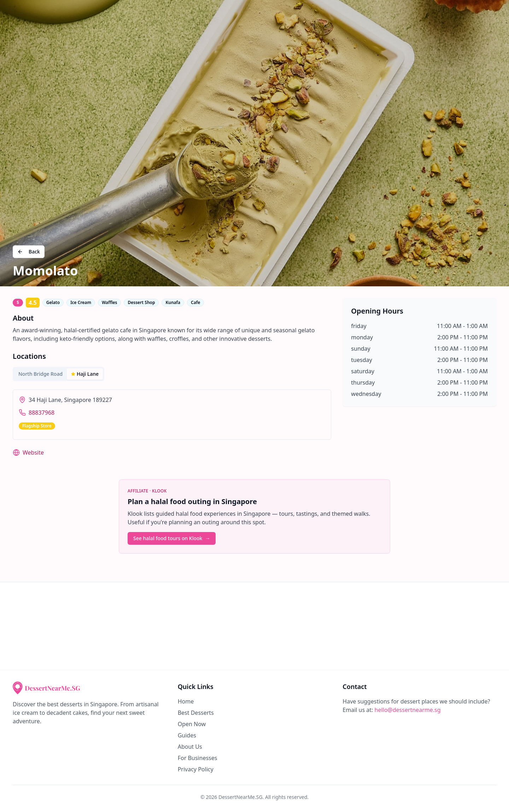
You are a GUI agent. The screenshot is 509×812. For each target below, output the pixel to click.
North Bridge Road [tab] (40, 374)
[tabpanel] (172, 415)
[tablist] (58, 374)
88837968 (42, 413)
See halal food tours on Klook (172, 538)
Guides (187, 735)
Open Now (192, 724)
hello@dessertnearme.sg (408, 710)
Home (186, 701)
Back (29, 252)
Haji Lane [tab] (85, 374)
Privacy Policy (196, 769)
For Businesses (198, 758)
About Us (190, 747)
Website (33, 452)
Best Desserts (196, 713)
